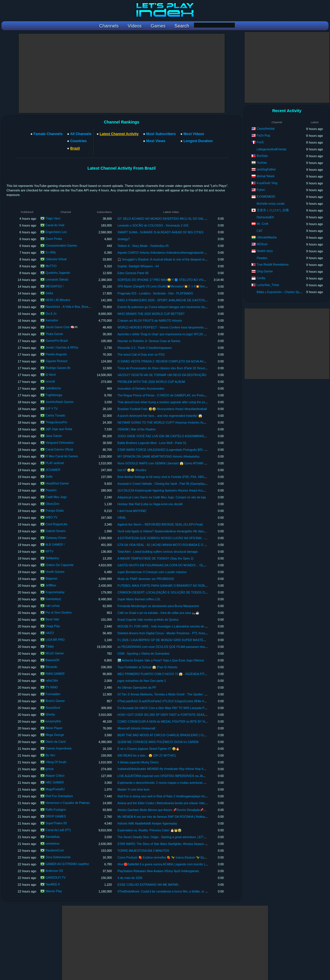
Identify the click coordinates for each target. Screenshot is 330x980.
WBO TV (52, 517)
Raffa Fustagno (56, 810)
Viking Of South (56, 762)
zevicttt (50, 381)
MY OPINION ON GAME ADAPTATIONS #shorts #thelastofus (158, 456)
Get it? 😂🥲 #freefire (132, 470)
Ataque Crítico (55, 776)
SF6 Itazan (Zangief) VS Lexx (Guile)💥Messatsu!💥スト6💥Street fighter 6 (168, 286)
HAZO (50, 633)
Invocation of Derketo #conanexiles (141, 388)
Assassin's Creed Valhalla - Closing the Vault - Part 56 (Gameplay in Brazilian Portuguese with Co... (184, 484)
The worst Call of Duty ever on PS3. (141, 355)
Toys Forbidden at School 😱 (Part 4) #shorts (147, 667)
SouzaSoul (53, 708)
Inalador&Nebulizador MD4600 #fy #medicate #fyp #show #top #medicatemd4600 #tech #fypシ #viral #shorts (190, 769)
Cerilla (261, 278)
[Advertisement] (122, 73)
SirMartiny (52, 558)
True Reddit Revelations (273, 264)
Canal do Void (55, 225)
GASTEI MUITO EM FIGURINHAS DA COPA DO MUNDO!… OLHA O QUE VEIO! (172, 565)
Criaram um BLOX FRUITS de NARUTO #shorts (150, 321)
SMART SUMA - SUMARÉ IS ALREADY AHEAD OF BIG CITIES (160, 232)
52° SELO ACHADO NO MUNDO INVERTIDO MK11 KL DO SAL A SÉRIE (167, 219)
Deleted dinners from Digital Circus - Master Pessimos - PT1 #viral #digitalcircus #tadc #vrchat (180, 633)
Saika (49, 293)
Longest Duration (198, 141)
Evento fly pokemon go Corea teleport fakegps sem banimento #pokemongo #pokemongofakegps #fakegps (189, 307)
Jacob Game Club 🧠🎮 (62, 327)
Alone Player (54, 728)
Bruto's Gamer (55, 701)
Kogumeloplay (55, 592)
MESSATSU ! (54, 286)
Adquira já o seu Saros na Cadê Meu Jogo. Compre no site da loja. (162, 497)
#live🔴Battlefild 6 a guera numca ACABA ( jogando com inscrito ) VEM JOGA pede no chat (178, 864)
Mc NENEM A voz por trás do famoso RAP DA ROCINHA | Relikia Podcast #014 (171, 817)
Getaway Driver (56, 538)
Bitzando (51, 667)
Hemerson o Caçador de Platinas (68, 803)
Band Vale (52, 619)
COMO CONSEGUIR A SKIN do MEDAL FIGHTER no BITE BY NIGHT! (165, 721)
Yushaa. (262, 163)
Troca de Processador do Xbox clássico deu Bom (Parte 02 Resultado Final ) (169, 368)
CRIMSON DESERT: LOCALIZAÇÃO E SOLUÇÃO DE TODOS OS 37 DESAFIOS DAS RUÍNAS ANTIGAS (189, 592)
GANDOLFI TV (55, 877)
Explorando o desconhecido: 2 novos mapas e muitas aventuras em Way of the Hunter (175, 783)
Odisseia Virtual (56, 259)
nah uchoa (52, 606)
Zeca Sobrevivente (58, 857)
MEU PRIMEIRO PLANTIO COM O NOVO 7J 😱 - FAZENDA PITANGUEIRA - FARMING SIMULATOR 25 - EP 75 (193, 674)
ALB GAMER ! (55, 545)
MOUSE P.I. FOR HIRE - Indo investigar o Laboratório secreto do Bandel (166, 626)
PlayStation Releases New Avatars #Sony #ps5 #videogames (158, 871)
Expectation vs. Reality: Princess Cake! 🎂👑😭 (149, 830)
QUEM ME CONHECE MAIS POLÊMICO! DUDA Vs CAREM (158, 742)
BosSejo (262, 156)
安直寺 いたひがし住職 (273, 210)
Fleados (262, 258)
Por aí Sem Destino (59, 612)
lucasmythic (53, 721)
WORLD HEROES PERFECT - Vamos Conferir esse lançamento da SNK (166, 327)
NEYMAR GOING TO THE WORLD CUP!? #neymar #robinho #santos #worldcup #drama (177, 422)
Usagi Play (53, 626)
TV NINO (52, 687)
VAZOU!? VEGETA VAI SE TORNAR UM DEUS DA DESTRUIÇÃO (162, 375)
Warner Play (54, 891)
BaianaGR (52, 660)
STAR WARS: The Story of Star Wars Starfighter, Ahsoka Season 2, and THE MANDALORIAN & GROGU (188, 844)
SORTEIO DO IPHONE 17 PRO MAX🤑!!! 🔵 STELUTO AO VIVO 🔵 (164, 280)
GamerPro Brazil (57, 341)
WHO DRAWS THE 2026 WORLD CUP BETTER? (151, 314)
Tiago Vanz (53, 218)
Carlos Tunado (55, 415)
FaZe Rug (263, 135)
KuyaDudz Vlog (267, 183)
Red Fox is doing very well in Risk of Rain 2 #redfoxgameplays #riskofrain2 (167, 796)
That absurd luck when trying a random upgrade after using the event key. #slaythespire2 (176, 402)
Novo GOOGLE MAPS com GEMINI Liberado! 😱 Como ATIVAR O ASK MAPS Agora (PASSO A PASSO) (187, 463)
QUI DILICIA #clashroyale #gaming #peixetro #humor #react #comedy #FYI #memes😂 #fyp (179, 490)
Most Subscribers (161, 134)
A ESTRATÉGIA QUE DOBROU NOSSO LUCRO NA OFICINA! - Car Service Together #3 (177, 538)
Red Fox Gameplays (59, 796)
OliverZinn (52, 504)
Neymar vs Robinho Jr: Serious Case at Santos (149, 341)
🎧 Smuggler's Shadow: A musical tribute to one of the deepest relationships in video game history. (183, 259)
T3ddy (50, 646)
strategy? (124, 239)
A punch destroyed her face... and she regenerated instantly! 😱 (160, 416)
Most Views (156, 141)
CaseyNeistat (266, 129)
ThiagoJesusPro (56, 422)
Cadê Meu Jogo (56, 497)
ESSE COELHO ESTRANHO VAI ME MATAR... (149, 885)
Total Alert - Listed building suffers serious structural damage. (158, 552)
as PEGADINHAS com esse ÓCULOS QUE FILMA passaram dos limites (166, 647)
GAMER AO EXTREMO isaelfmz (67, 864)
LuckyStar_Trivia (268, 285)
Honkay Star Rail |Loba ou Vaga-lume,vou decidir (150, 504)
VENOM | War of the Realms (137, 429)
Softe (49, 477)
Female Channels (48, 134)
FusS (260, 142)
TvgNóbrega (54, 395)
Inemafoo (52, 320)
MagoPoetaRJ (55, 789)
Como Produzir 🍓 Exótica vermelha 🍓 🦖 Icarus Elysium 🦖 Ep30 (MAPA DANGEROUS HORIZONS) (186, 857)
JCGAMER (53, 470)
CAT (260, 231)
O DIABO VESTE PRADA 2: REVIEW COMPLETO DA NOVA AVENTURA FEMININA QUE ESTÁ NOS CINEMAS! (193, 361)
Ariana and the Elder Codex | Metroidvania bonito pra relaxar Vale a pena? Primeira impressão (180, 803)
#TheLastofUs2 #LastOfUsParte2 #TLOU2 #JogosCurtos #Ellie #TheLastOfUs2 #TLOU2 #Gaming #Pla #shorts (192, 701)
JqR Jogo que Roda (59, 429)
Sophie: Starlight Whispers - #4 (138, 266)
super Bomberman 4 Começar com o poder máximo (152, 572)
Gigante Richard (56, 361)
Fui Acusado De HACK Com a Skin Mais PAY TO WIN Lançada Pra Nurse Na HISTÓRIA (176, 708)
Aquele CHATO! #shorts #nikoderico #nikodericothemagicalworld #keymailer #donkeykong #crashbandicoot (189, 253)
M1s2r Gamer (55, 653)
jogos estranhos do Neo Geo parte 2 (142, 681)
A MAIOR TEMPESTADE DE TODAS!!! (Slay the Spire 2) (155, 558)
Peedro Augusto (56, 354)
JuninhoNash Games (60, 402)
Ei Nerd (51, 375)
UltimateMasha (267, 237)
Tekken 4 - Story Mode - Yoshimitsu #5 (143, 246)
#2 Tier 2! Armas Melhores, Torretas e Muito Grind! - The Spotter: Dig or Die (168, 694)
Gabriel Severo (56, 531)
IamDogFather (266, 169)
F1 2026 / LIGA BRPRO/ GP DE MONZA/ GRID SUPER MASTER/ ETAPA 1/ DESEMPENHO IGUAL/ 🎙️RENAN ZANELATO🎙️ (202, 640)
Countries (78, 141)
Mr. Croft (262, 224)
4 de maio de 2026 (130, 878)
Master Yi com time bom (134, 789)
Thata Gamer (54, 334)
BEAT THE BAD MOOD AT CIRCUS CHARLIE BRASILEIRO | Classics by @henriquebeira (178, 735)
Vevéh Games (55, 572)
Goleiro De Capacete (60, 565)
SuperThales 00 (56, 823)
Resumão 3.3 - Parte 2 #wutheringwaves (144, 348)
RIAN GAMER (55, 674)
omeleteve (52, 844)
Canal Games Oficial (59, 449)
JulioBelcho (53, 388)
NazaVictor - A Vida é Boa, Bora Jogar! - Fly (75, 307)
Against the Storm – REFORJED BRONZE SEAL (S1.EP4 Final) (160, 524)
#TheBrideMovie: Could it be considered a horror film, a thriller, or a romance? (169, 891)
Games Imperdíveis (59, 748)
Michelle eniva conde (271, 204)
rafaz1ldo (52, 680)
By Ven (50, 755)
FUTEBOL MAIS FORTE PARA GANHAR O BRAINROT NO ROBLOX (164, 586)
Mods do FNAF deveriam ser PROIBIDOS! (146, 579)
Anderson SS (54, 871)
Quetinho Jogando (58, 273)
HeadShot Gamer (57, 483)
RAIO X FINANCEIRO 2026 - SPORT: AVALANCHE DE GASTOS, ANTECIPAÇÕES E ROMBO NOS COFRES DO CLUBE (199, 300)
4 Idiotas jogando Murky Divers (138, 762)
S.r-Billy (51, 252)
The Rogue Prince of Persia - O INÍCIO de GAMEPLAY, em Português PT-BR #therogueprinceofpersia (185, 395)
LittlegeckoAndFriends (272, 149)
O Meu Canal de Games (62, 456)
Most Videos (194, 134)
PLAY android (55, 463)
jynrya (50, 769)
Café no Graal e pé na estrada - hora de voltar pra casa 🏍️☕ (158, 613)
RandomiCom (55, 850)
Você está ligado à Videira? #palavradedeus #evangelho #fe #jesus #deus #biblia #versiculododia (182, 531)
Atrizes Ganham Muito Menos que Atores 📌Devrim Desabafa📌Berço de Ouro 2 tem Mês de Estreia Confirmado (193, 810)
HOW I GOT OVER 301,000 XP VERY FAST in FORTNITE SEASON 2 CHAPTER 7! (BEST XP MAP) (185, 715)
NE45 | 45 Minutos (58, 300)
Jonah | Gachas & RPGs (62, 347)
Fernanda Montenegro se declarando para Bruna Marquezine (158, 606)
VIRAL (122, 518)
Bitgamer (52, 578)
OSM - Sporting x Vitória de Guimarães (143, 654)
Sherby (50, 714)
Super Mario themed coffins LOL (139, 599)
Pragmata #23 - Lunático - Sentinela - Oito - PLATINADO (155, 293)
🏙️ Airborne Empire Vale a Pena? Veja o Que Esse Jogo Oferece (161, 660)
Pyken (261, 190)
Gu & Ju (51, 313)
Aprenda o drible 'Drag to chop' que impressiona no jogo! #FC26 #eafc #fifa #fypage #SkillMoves (182, 334)
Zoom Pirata (54, 239)
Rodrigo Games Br (58, 368)
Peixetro (51, 490)
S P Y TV (52, 409)
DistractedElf (265, 217)
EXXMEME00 (266, 197)
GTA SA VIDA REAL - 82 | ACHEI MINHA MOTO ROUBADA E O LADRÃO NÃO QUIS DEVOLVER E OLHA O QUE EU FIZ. (200, 545)
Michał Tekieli (266, 176)
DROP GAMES (56, 816)
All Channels (81, 134)
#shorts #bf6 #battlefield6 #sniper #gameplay (147, 823)
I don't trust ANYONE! (132, 511)
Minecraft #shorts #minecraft (136, 728)
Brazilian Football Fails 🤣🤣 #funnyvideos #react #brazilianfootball (162, 409)
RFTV (50, 551)
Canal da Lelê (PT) (58, 830)
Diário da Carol (56, 742)
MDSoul (262, 244)
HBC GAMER (55, 782)
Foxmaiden (53, 694)
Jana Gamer (54, 436)
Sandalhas (53, 837)
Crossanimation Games (61, 245)
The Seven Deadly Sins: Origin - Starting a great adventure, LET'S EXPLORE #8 (171, 837)
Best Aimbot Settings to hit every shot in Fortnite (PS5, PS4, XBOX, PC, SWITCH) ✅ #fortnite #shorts (185, 477)
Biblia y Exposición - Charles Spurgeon (283, 292)
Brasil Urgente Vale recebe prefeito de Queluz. (148, 620)
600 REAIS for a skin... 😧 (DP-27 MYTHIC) (147, 755)
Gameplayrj (53, 599)
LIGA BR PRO (55, 640)
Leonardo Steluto (57, 279)
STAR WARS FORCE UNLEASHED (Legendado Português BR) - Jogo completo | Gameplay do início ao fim (190, 450)
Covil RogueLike (56, 524)
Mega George (55, 735)
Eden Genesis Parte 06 (133, 273)
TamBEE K (53, 884)
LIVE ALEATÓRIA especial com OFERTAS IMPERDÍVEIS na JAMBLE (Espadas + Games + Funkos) (185, 776)
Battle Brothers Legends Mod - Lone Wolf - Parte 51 (152, 443)
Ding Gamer (265, 271)
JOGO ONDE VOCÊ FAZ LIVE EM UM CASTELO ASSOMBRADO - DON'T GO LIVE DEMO (179, 436)
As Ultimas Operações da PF (137, 688)
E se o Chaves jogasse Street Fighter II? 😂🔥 (148, 749)
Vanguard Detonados (60, 443)
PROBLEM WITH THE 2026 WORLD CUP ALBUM (151, 382)
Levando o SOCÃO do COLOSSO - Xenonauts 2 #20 (153, 225)
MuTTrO (51, 266)
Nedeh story (265, 251)
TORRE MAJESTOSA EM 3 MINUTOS (143, 851)
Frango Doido (55, 511)
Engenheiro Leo (56, 232)
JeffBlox (51, 585)
